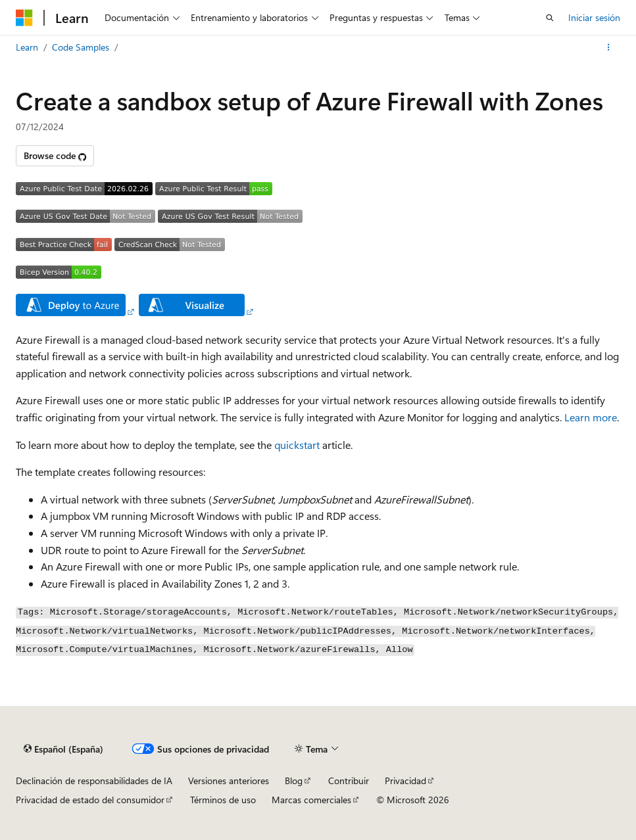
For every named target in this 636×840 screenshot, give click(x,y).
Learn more (591, 417)
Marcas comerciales (311, 800)
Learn (27, 47)
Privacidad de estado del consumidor (90, 800)
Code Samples (81, 47)
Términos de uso (223, 800)
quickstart (297, 445)
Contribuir (349, 781)
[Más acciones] (609, 47)
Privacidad (405, 781)
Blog (294, 781)
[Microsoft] (24, 18)
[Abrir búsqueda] (550, 18)
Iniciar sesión (594, 17)
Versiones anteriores (229, 781)
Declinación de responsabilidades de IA (94, 781)
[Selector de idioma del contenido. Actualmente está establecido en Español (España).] (63, 749)
